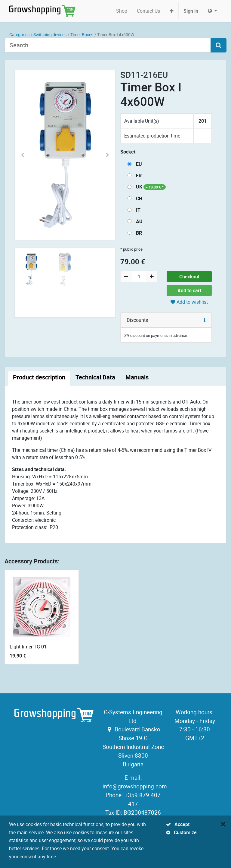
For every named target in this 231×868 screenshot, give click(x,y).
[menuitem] (122, 11)
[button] (172, 11)
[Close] (223, 824)
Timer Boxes (82, 35)
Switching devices (50, 35)
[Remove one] (126, 277)
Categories (19, 35)
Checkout (189, 277)
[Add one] (152, 277)
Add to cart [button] (189, 290)
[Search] (219, 45)
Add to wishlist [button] (189, 302)
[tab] (39, 379)
